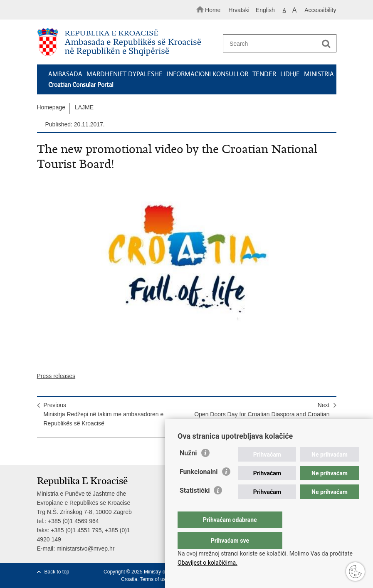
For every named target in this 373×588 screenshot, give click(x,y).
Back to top (57, 572)
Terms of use (154, 579)
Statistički (195, 507)
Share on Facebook (59, 452)
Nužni (188, 470)
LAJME (84, 107)
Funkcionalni (199, 488)
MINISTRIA (319, 74)
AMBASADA (65, 74)
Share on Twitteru (77, 452)
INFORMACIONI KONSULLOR (207, 74)
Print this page (41, 452)
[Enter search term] (277, 43)
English (265, 10)
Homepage (51, 107)
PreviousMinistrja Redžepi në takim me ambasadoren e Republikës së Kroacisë (104, 414)
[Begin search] (326, 44)
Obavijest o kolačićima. (207, 563)
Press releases (56, 376)
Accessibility (320, 10)
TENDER (264, 74)
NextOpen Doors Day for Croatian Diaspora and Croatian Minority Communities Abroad (262, 414)
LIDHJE (290, 74)
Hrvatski (239, 10)
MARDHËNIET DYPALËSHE (125, 74)
